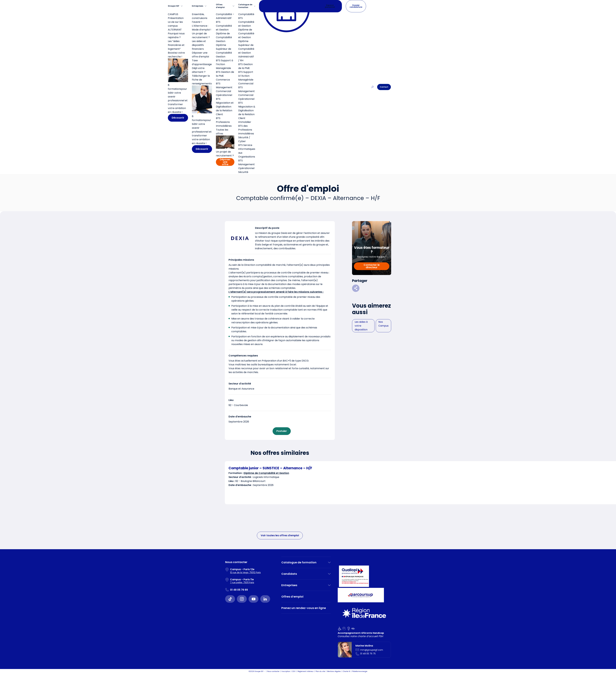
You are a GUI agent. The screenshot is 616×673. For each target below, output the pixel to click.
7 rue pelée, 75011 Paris (242, 582)
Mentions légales (334, 671)
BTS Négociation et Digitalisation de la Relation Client (225, 107)
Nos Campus (383, 324)
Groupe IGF (174, 6)
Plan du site (320, 671)
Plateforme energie (360, 671)
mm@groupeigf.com (372, 650)
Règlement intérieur (306, 671)
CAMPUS (173, 14)
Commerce (223, 80)
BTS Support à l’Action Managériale (224, 64)
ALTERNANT (175, 30)
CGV (294, 671)
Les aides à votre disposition (361, 326)
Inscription (286, 671)
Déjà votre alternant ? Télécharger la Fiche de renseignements (202, 76)
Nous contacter (273, 671)
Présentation (176, 18)
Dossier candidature (356, 6)
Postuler (282, 431)
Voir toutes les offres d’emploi (280, 535)
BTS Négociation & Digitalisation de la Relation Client (247, 110)
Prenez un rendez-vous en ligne (304, 608)
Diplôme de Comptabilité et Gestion (246, 33)
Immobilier (245, 122)
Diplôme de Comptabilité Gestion (224, 37)
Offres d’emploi (220, 6)
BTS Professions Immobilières (224, 122)
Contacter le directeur (372, 266)
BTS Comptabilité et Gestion (224, 26)
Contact (384, 87)
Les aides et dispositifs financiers (199, 45)
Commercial (246, 84)
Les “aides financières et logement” (176, 45)
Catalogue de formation (245, 6)
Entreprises (198, 6)
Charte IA (346, 671)
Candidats (289, 574)
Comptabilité (246, 14)
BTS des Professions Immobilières (246, 130)
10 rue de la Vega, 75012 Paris (245, 572)
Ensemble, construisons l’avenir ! (200, 18)
